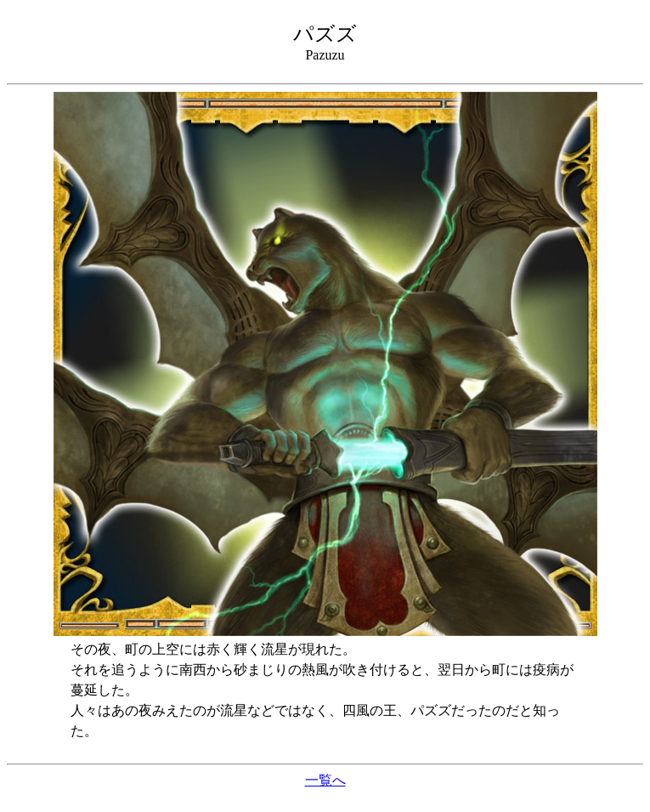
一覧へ (325, 780)
